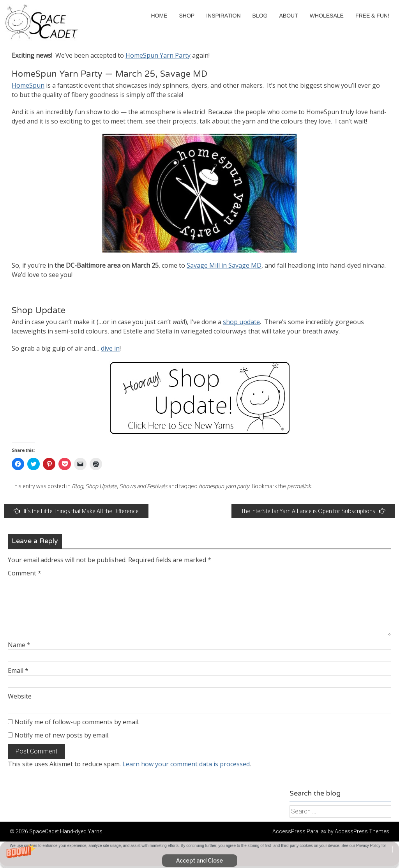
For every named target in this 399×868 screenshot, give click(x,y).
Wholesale (327, 16)
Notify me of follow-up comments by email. (77, 722)
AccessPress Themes (362, 831)
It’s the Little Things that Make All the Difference (76, 511)
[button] (199, 855)
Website (20, 696)
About (289, 16)
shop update (241, 322)
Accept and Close (199, 861)
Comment (25, 573)
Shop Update (101, 486)
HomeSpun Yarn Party (158, 55)
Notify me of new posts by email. (62, 735)
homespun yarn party (224, 486)
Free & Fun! (372, 16)
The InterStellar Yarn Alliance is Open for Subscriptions (313, 511)
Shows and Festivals (143, 486)
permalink (299, 486)
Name (19, 645)
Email (18, 670)
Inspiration (223, 16)
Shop (187, 16)
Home (159, 16)
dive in (110, 348)
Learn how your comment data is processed (186, 764)
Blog (260, 16)
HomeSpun (28, 85)
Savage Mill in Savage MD (224, 265)
